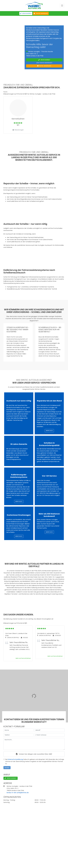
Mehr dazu (49, 431)
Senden (7, 768)
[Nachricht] (34, 744)
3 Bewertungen (18, 130)
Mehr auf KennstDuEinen (23, 658)
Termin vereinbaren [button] (41, 13)
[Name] (19, 730)
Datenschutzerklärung (15, 759)
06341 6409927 (26, 13)
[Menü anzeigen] (62, 6)
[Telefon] (19, 735)
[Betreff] (49, 730)
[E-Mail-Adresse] (49, 735)
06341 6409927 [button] (44, 60)
